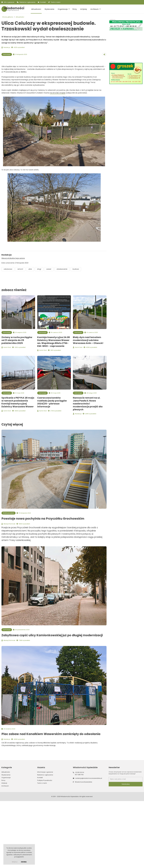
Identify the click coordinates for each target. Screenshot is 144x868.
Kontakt (43, 2)
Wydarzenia (49, 9)
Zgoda (24, 862)
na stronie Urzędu (58, 160)
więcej (15, 862)
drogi (40, 336)
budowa (78, 336)
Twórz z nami (56, 2)
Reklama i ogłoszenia (27, 2)
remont (21, 336)
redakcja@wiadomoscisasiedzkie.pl (89, 845)
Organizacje (62, 9)
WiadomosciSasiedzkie (83, 849)
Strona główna (8, 17)
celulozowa (8, 336)
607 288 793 (79, 842)
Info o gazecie (9, 2)
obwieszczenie (64, 336)
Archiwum (94, 9)
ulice (31, 336)
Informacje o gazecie (45, 839)
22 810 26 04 (80, 839)
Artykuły (83, 9)
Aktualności (36, 9)
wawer (50, 336)
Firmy (74, 9)
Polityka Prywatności (45, 847)
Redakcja (7, 47)
